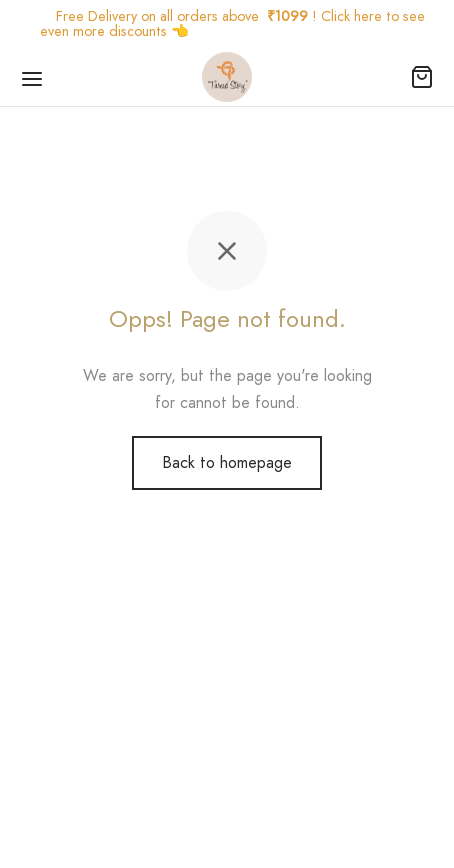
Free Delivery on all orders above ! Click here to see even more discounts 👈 (232, 23)
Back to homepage (227, 462)
